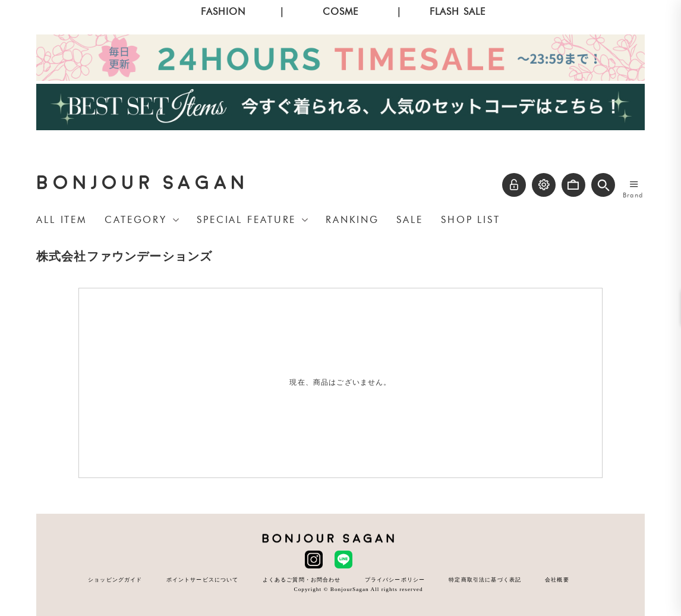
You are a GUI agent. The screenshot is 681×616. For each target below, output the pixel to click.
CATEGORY (136, 220)
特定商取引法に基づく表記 (485, 579)
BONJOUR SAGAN (143, 183)
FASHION (223, 12)
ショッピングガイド (115, 579)
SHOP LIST (471, 220)
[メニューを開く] (634, 184)
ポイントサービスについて (203, 579)
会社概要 (557, 579)
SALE (410, 220)
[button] (603, 185)
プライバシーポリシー (395, 579)
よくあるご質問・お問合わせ (302, 579)
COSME (341, 12)
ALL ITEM (62, 220)
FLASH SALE (458, 12)
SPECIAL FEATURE (246, 220)
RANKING (352, 220)
